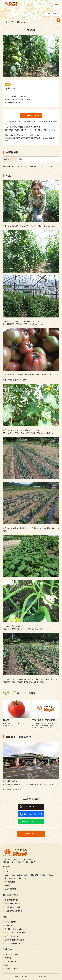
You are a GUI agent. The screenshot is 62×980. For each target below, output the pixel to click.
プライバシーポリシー (12, 969)
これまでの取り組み (12, 900)
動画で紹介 (9, 886)
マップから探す (10, 882)
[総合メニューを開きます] (56, 6)
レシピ (27, 878)
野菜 (6, 875)
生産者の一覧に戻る (31, 834)
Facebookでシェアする (33, 814)
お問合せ (8, 965)
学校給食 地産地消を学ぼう (15, 940)
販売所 (27, 875)
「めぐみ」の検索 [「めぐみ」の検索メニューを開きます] (52, 14)
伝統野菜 (50, 875)
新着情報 (8, 958)
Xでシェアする (29, 807)
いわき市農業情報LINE (13, 943)
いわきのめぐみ (10, 962)
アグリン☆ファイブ (11, 936)
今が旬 (42, 875)
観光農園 (34, 875)
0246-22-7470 (14, 862)
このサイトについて (12, 954)
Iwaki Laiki (9, 925)
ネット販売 (8, 878)
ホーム (5, 22)
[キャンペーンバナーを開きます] (58, 20)
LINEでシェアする (26, 822)
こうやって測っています (13, 907)
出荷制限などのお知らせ (14, 911)
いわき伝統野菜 (10, 889)
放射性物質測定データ (13, 904)
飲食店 (20, 875)
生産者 (12, 22)
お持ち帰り (18, 878)
